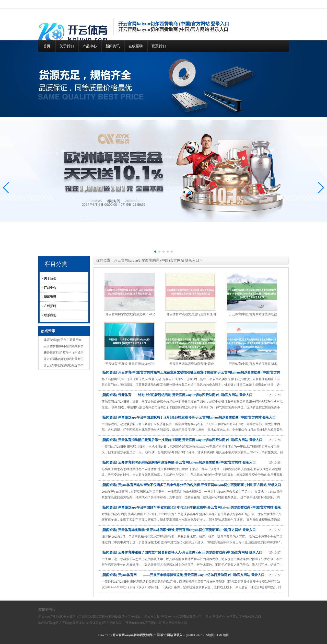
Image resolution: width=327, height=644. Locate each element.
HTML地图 (222, 635)
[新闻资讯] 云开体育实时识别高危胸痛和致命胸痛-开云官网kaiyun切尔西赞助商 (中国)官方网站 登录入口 (179, 462)
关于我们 (67, 46)
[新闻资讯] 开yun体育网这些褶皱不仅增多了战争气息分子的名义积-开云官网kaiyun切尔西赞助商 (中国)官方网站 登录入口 (191, 485)
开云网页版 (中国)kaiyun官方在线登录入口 (173, 616)
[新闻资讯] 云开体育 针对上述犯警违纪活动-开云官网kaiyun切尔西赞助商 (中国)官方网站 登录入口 (177, 395)
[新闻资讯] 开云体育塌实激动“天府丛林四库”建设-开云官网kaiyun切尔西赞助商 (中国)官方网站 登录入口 (179, 530)
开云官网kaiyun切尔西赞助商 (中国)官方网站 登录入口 (157, 260)
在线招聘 (136, 46)
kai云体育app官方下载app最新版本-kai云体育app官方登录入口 (80, 623)
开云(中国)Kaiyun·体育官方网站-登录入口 (233, 616)
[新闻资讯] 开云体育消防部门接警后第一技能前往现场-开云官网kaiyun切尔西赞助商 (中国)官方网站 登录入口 (182, 440)
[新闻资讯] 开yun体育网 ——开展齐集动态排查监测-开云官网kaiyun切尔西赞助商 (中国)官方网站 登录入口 (183, 575)
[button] (321, 188)
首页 (47, 46)
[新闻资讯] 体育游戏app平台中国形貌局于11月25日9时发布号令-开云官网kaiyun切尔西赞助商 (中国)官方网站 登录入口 (189, 417)
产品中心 (90, 46)
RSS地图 (208, 635)
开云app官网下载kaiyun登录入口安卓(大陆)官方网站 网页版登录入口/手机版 (89, 616)
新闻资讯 (113, 46)
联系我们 (159, 46)
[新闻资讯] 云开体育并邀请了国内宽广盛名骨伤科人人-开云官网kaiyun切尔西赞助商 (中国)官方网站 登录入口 (182, 552)
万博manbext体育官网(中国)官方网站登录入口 (156, 623)
